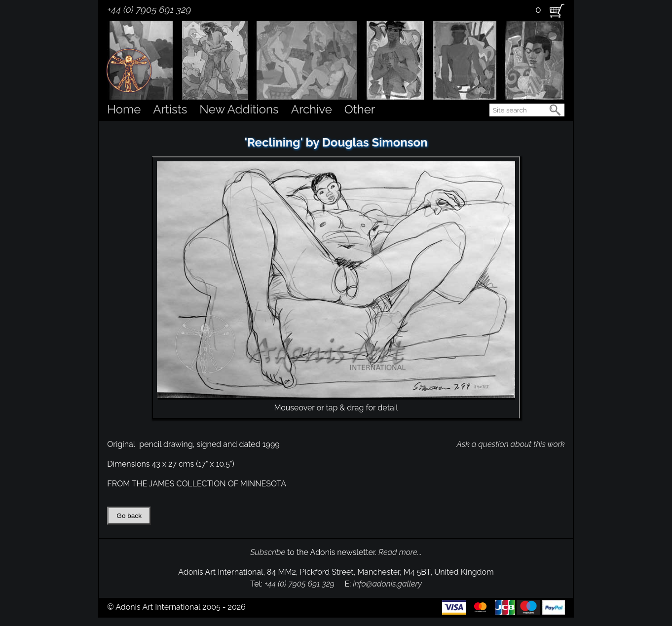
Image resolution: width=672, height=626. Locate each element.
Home (124, 109)
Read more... (400, 552)
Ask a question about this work (510, 444)
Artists (170, 109)
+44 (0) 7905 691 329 (149, 9)
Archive (312, 109)
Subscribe (268, 552)
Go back (129, 516)
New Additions (239, 109)
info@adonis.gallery (387, 584)
